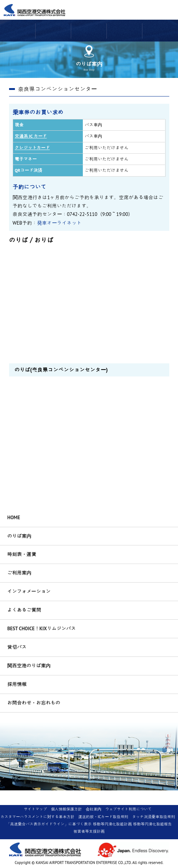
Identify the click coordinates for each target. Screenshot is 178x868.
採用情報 (17, 684)
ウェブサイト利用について (129, 809)
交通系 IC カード (31, 136)
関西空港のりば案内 (29, 666)
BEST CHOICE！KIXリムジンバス (42, 628)
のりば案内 (19, 536)
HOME (14, 517)
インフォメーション (29, 591)
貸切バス (17, 647)
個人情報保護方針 (66, 809)
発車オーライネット (59, 223)
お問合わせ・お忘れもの (34, 703)
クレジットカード (32, 148)
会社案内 (94, 809)
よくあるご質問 (24, 610)
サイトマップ (35, 809)
